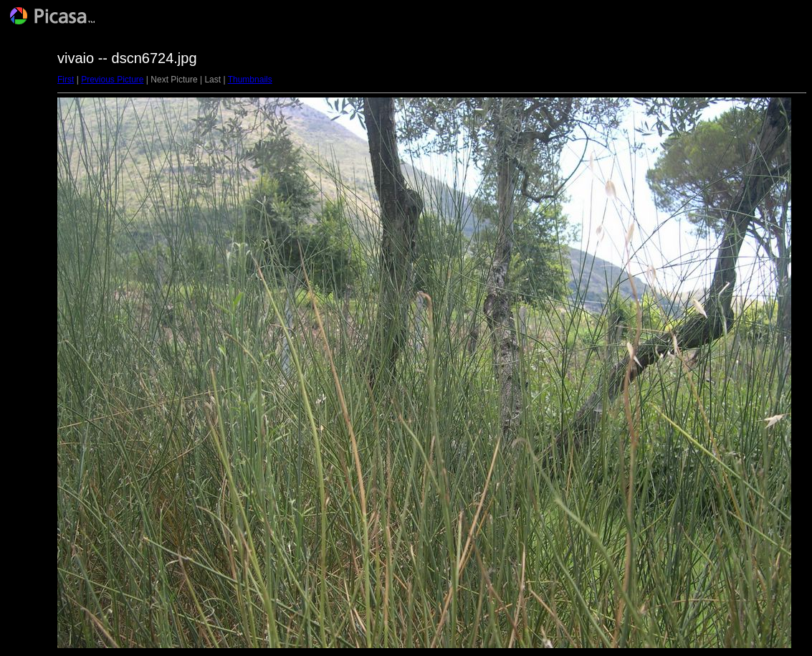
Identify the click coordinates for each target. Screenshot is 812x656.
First (66, 80)
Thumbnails (250, 80)
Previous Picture (112, 80)
